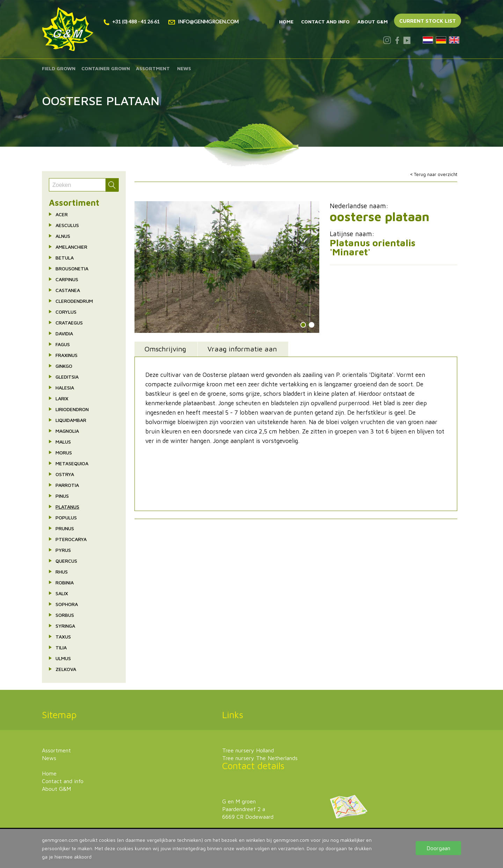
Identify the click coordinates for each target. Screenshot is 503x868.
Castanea (68, 290)
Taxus (63, 637)
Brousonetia (72, 268)
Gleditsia (67, 377)
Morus (64, 453)
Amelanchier (71, 247)
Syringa (65, 626)
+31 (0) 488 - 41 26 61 (132, 21)
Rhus (62, 572)
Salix (62, 593)
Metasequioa (72, 463)
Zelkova (66, 669)
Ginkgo (64, 366)
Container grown (106, 68)
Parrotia (67, 485)
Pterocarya (71, 539)
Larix (62, 398)
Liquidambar (71, 420)
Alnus (63, 236)
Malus (63, 442)
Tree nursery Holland (248, 750)
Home (286, 21)
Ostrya (65, 474)
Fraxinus (67, 355)
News (184, 68)
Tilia (61, 647)
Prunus (65, 528)
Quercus (66, 561)
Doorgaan (438, 848)
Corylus (66, 312)
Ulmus (63, 658)
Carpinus (67, 279)
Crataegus (69, 323)
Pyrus (63, 550)
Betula (65, 258)
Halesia (65, 388)
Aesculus (67, 225)
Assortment (153, 68)
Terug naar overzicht (436, 174)
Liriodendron (72, 409)
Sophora (67, 604)
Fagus (63, 344)
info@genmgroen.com (203, 21)
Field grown (59, 68)
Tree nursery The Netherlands (260, 758)
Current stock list (428, 21)
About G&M (373, 21)
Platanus (67, 507)
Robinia (65, 582)
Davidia (64, 333)
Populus (66, 517)
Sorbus (65, 615)
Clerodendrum (74, 301)
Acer (62, 214)
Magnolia (67, 431)
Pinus (62, 496)
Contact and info (325, 21)
